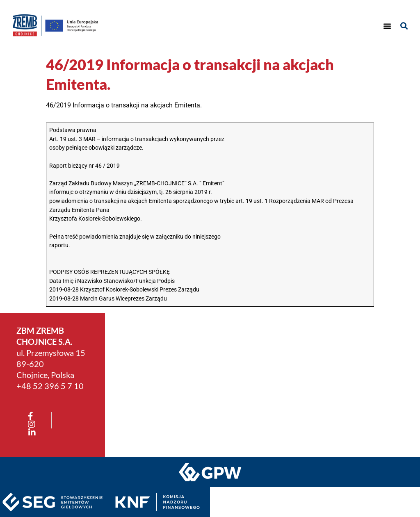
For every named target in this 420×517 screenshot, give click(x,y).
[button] (387, 26)
